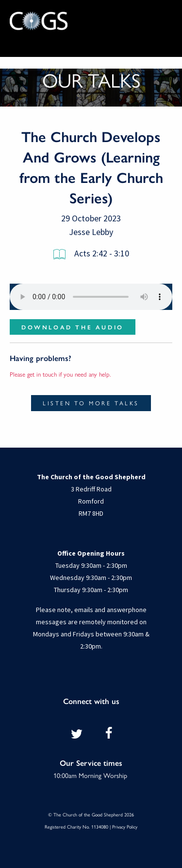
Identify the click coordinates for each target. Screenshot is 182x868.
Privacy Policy (125, 827)
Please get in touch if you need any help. (60, 374)
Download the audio (73, 327)
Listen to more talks (91, 403)
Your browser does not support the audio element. (91, 297)
